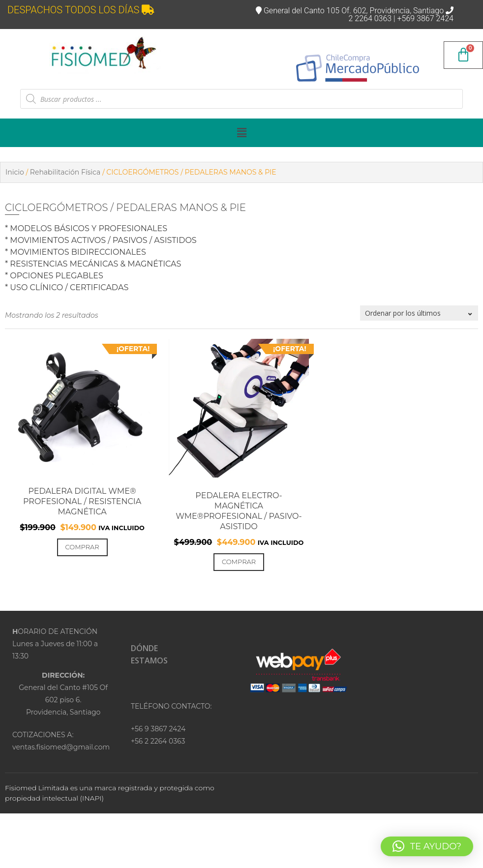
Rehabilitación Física (65, 172)
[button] (241, 133)
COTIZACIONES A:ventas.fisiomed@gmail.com (61, 741)
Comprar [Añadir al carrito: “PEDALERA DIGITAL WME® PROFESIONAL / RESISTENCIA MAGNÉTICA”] (82, 547)
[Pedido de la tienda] (419, 313)
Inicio (15, 172)
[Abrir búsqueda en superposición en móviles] (241, 99)
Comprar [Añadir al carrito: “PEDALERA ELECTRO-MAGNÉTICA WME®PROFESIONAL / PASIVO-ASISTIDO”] (239, 562)
